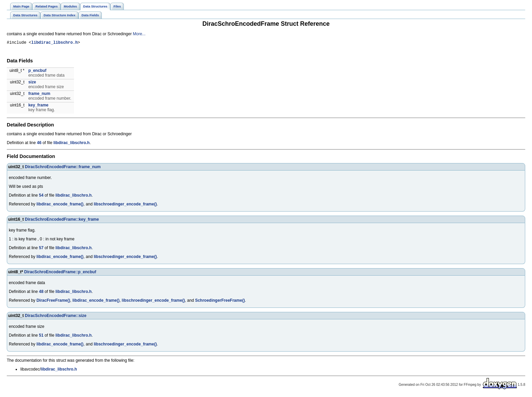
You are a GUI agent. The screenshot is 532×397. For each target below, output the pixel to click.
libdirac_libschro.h (54, 43)
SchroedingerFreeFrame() (220, 301)
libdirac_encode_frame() (60, 205)
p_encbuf (37, 72)
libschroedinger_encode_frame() (125, 205)
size (32, 83)
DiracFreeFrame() (53, 301)
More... (139, 34)
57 (41, 249)
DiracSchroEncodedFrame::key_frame (62, 220)
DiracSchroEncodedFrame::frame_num (63, 168)
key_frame (38, 106)
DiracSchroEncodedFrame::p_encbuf (60, 273)
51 (41, 336)
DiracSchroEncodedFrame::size (55, 317)
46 (39, 144)
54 (41, 196)
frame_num (39, 95)
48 (41, 293)
